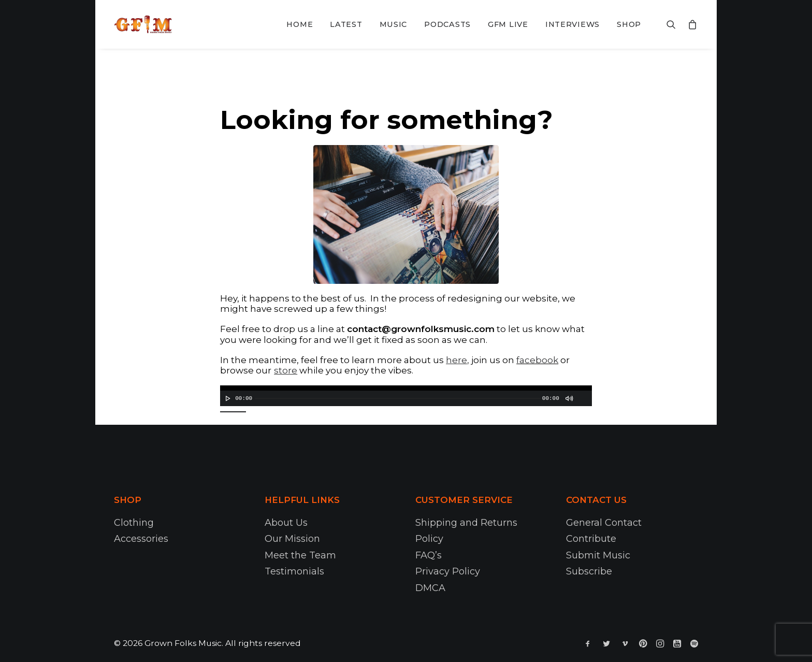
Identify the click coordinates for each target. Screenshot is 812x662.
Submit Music (598, 555)
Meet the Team (300, 555)
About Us (286, 523)
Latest (346, 24)
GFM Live (508, 24)
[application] (406, 396)
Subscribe (589, 571)
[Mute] (569, 398)
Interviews (572, 24)
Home (300, 24)
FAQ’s (429, 555)
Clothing (134, 523)
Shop (629, 24)
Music (394, 24)
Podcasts (447, 24)
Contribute (591, 539)
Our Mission (292, 539)
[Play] (227, 398)
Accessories (141, 539)
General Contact (604, 523)
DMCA (430, 588)
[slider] (398, 398)
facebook (537, 360)
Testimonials (294, 571)
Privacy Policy (448, 571)
